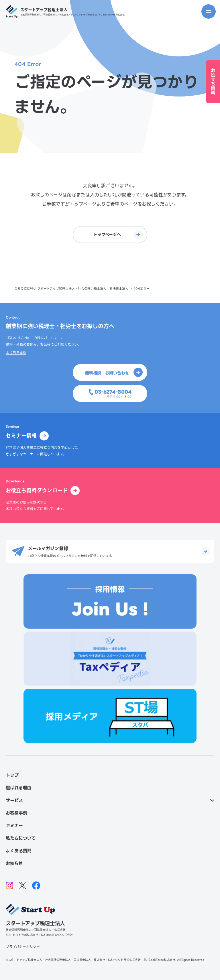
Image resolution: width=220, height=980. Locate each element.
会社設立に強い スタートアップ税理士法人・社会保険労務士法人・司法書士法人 (71, 289)
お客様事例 (16, 813)
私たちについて (21, 838)
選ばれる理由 (18, 788)
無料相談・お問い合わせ (114, 372)
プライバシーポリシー (23, 947)
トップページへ (118, 235)
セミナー (14, 826)
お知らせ (14, 863)
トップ (12, 775)
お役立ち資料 (213, 82)
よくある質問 (16, 353)
